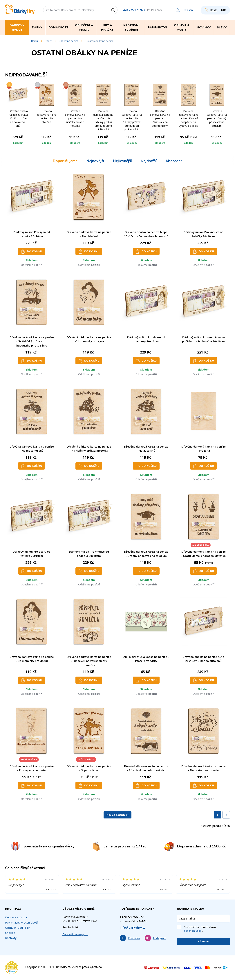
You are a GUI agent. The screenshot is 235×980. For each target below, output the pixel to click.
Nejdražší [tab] (149, 161)
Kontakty (11, 938)
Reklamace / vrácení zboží (21, 922)
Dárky (48, 41)
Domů (35, 41)
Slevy (222, 28)
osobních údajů (193, 931)
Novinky (204, 28)
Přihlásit (203, 942)
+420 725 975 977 (133, 10)
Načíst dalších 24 (117, 815)
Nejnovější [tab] (95, 161)
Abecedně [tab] (174, 161)
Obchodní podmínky (18, 928)
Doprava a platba (16, 917)
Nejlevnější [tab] (122, 161)
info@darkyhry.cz (133, 928)
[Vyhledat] (114, 10)
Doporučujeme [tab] (65, 161)
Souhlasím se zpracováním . (200, 929)
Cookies (10, 933)
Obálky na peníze (69, 41)
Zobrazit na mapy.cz (75, 934)
